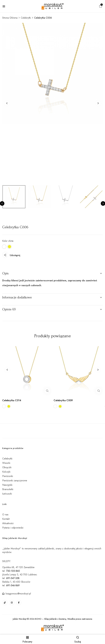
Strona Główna (10, 18)
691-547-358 (13, 578)
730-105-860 (13, 571)
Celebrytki (26, 18)
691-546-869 (13, 585)
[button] (101, 6)
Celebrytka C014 (12, 400)
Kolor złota (8, 241)
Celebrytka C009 (63, 400)
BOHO (38, 619)
